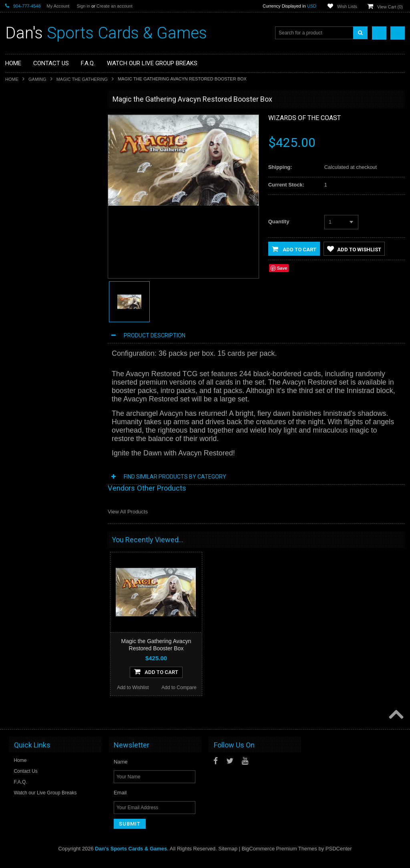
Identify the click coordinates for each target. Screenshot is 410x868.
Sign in (83, 6)
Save (282, 268)
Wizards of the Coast (304, 118)
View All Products (128, 512)
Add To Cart (52, 343)
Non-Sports (22, 131)
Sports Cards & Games (106, 33)
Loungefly (20, 185)
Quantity (279, 222)
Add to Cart (294, 249)
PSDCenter (339, 856)
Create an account (115, 6)
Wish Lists (347, 6)
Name (121, 769)
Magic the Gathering (82, 79)
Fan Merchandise (29, 158)
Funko (17, 172)
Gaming (37, 79)
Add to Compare (75, 359)
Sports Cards (24, 118)
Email (120, 800)
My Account (58, 6)
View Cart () (390, 7)
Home (12, 79)
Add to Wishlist (28, 359)
